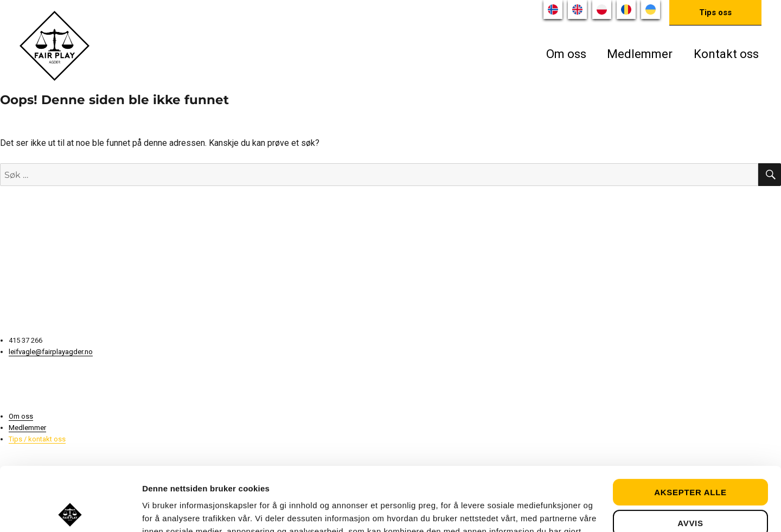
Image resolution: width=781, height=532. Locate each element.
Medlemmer (640, 54)
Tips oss (715, 12)
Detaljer (157, 511)
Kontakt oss (726, 54)
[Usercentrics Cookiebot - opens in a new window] (70, 511)
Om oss (566, 54)
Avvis (690, 459)
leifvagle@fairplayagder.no (51, 352)
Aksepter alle (690, 429)
